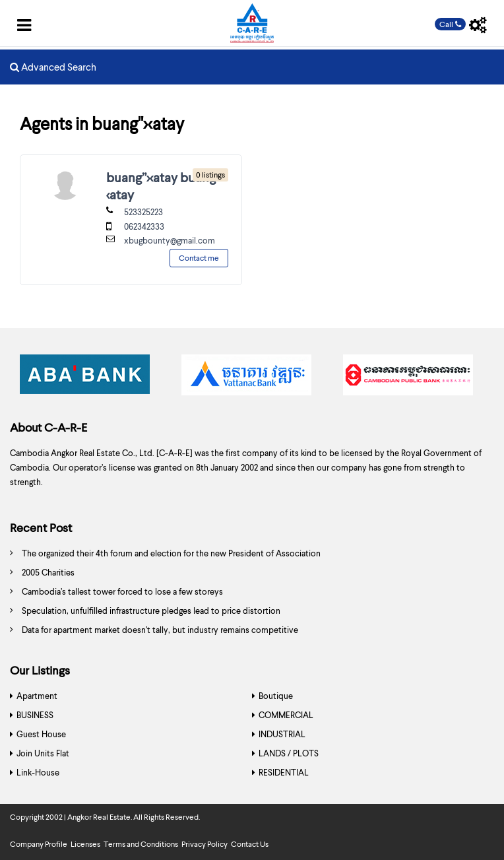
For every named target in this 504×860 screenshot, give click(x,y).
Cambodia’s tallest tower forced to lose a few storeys (122, 591)
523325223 (143, 212)
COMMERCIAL (286, 715)
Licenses (85, 844)
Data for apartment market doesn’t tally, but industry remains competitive (160, 630)
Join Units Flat (43, 753)
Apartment (37, 696)
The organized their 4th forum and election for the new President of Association (171, 553)
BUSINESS (35, 715)
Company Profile (39, 844)
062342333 (144, 226)
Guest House (41, 734)
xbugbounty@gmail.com (170, 240)
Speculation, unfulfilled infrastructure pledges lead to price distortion (151, 611)
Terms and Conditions (141, 844)
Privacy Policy (205, 844)
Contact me (199, 258)
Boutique (276, 696)
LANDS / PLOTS (289, 753)
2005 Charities (48, 572)
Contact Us (250, 844)
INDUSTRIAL (282, 734)
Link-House (38, 772)
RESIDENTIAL (284, 772)
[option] (91, 378)
